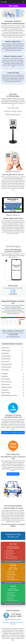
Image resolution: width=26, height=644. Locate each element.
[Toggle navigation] (23, 2)
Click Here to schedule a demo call (13, 433)
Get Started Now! (13, 474)
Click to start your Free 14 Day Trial (13, 562)
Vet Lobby (4, 2)
